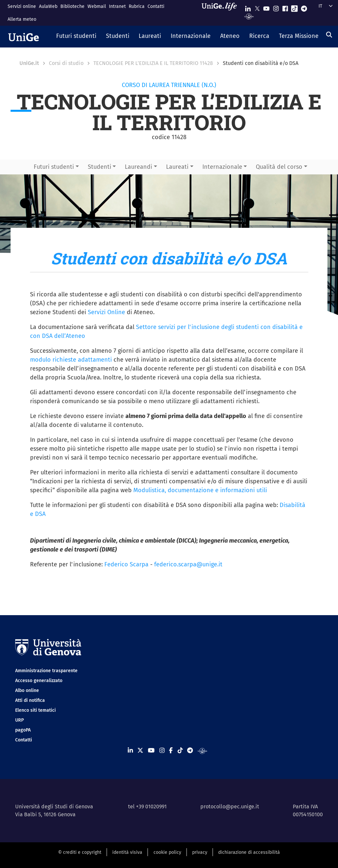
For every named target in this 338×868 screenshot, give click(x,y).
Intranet (117, 6)
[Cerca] (329, 35)
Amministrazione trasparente (46, 671)
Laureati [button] (177, 167)
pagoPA (23, 730)
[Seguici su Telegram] (304, 7)
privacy (200, 852)
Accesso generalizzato (39, 681)
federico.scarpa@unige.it (188, 564)
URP (19, 720)
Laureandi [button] (138, 167)
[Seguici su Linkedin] (248, 7)
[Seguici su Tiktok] (294, 7)
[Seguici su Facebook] (285, 7)
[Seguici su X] (257, 7)
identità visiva (127, 852)
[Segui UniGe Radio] (249, 16)
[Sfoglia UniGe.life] (221, 13)
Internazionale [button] (222, 167)
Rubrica (137, 6)
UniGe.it (29, 63)
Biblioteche (72, 6)
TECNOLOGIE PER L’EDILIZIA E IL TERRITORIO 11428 (153, 63)
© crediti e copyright (80, 852)
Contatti (156, 6)
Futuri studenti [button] (54, 167)
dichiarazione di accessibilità (249, 852)
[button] (76, 37)
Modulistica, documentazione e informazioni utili (200, 490)
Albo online (27, 690)
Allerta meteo (22, 19)
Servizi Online (106, 312)
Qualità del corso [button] (279, 167)
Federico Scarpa (126, 564)
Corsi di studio (66, 63)
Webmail (97, 6)
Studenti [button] (100, 167)
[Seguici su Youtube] (266, 7)
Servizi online (22, 6)
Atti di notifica (30, 700)
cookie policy (167, 852)
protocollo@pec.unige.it (230, 807)
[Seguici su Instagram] (276, 7)
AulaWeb (48, 6)
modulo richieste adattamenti (71, 360)
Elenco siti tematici (35, 710)
